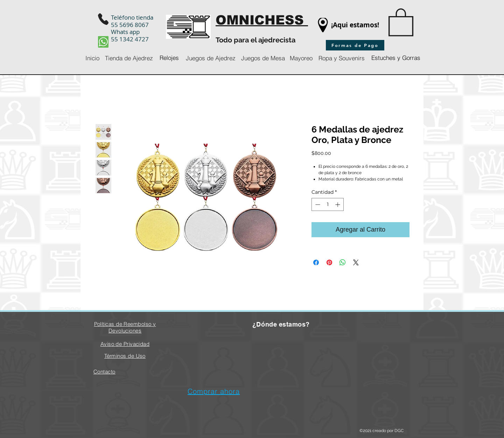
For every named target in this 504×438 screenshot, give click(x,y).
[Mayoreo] (301, 58)
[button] (401, 22)
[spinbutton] (328, 204)
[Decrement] (317, 204)
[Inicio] (92, 58)
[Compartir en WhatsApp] (343, 262)
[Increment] (338, 204)
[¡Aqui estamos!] (355, 25)
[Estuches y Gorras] (396, 58)
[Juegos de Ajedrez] (211, 58)
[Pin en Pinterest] (329, 262)
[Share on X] (356, 262)
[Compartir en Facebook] (316, 262)
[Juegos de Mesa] (263, 58)
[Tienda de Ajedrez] (129, 58)
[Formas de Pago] (355, 45)
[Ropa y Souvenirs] (341, 58)
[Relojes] (169, 58)
